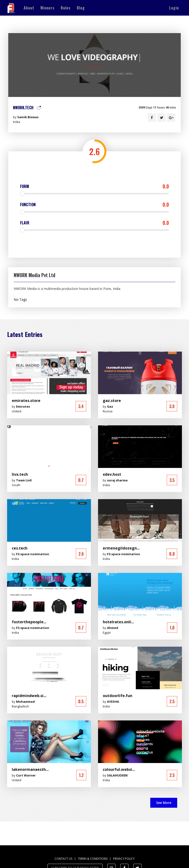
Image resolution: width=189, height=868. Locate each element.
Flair (94, 223)
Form (94, 186)
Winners (47, 8)
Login (174, 8)
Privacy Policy (124, 859)
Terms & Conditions (93, 859)
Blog (81, 8)
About (29, 8)
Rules (66, 8)
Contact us (63, 859)
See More (164, 803)
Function (94, 205)
